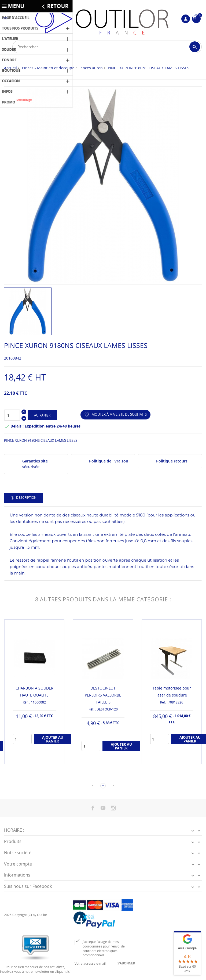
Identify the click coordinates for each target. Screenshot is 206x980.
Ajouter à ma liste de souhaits (115, 415)
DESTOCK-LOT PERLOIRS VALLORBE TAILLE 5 (103, 695)
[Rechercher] (107, 47)
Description (26, 498)
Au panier (42, 415)
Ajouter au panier (53, 739)
